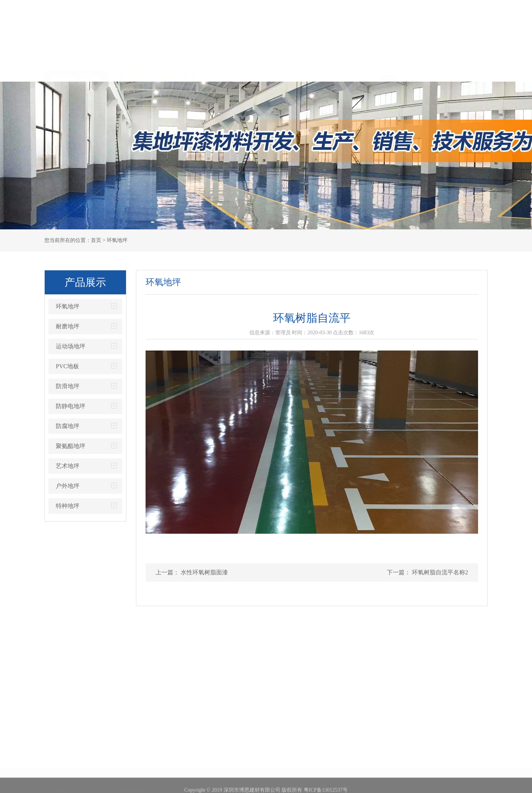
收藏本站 (381, 7)
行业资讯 (129, 758)
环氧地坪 (68, 306)
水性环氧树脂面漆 (204, 572)
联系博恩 (477, 7)
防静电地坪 (71, 406)
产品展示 (238, 70)
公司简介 (55, 747)
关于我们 (445, 7)
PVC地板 (67, 366)
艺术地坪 (68, 466)
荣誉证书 (183, 70)
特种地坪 (68, 506)
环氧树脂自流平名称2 (439, 572)
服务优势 (349, 70)
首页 (72, 70)
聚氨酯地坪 (71, 446)
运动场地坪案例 (210, 769)
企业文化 (55, 769)
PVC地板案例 (207, 780)
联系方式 (55, 780)
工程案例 (294, 70)
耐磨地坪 (68, 326)
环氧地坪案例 (208, 747)
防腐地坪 (68, 426)
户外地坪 (68, 486)
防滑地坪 (68, 386)
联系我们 (460, 70)
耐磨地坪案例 (208, 758)
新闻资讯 (405, 70)
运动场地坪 (71, 346)
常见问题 (129, 769)
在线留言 (413, 7)
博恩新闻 (129, 747)
